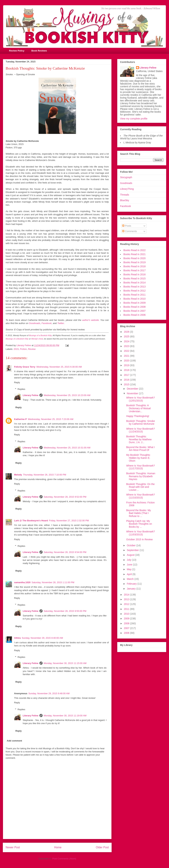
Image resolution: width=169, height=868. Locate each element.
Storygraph (126, 177)
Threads (125, 195)
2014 (127, 595)
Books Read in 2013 (134, 287)
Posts (127, 226)
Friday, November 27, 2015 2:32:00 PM (69, 521)
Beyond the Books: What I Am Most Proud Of (140, 449)
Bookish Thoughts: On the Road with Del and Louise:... (140, 487)
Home (58, 847)
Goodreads (126, 183)
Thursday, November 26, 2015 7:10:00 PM (45, 475)
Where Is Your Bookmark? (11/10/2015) (141, 496)
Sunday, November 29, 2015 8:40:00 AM (42, 638)
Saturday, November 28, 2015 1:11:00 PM (53, 582)
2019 (127, 365)
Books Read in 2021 (134, 254)
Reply (17, 382)
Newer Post (13, 847)
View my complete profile (134, 119)
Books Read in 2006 (134, 315)
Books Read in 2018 (134, 266)
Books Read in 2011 (134, 295)
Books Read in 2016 (134, 274)
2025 (127, 336)
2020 (127, 361)
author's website (91, 320)
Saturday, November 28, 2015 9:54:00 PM (65, 552)
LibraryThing (127, 189)
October (132, 545)
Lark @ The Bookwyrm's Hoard (31, 521)
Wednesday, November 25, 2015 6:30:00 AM (59, 367)
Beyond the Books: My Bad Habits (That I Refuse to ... (139, 513)
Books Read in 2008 (134, 307)
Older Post (102, 847)
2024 (127, 341)
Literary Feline (31, 395)
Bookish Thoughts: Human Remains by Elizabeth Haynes (141, 476)
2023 (127, 346)
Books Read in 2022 (134, 250)
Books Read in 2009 (134, 303)
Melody (18, 475)
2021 (127, 356)
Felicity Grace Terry (25, 367)
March (131, 579)
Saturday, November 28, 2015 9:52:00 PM (65, 497)
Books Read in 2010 (134, 299)
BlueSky (125, 200)
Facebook (125, 206)
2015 (16, 349)
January (132, 589)
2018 (127, 370)
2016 (127, 380)
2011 (127, 609)
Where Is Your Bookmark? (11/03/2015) (141, 533)
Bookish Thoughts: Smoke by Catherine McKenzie (141, 422)
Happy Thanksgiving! (138, 416)
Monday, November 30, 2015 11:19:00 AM (65, 716)
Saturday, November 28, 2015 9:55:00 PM (65, 611)
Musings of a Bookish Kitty (40, 335)
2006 (127, 633)
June (130, 565)
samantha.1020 (22, 582)
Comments (130, 231)
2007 (127, 628)
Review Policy (17, 51)
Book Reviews (39, 51)
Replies (21, 389)
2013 (127, 599)
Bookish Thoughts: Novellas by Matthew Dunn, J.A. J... (139, 439)
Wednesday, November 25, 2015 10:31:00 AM (67, 448)
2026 (127, 332)
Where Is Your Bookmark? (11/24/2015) (141, 430)
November (133, 393)
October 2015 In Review (139, 539)
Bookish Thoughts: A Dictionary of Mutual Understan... (138, 408)
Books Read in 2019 (134, 262)
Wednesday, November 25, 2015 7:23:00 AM (51, 419)
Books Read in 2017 (134, 270)
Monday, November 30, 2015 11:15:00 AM (65, 663)
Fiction (23, 349)
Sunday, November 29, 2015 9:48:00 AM (49, 693)
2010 (127, 614)
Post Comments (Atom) (64, 859)
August (131, 555)
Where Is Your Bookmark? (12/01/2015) (141, 399)
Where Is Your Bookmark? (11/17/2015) (141, 467)
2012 (127, 604)
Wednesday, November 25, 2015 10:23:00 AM (67, 395)
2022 (127, 351)
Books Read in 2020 (134, 258)
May (129, 569)
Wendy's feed (37, 339)
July (129, 560)
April (130, 574)
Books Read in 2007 (134, 311)
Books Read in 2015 (134, 278)
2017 (127, 375)
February (132, 584)
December (133, 389)
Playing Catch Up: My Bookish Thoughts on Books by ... (139, 524)
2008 (127, 623)
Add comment (15, 741)
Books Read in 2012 (134, 291)
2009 (127, 618)
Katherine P (20, 419)
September (133, 550)
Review (32, 349)
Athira (17, 638)
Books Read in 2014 (134, 283)
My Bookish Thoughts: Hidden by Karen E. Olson (138, 458)
